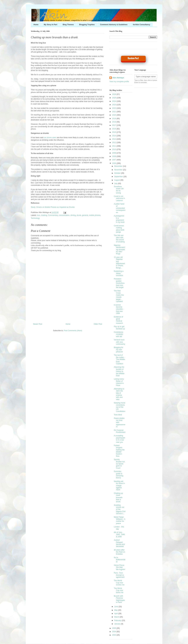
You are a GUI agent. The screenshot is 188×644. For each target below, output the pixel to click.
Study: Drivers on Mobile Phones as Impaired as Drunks (53, 207)
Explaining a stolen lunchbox (119, 273)
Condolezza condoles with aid (118, 334)
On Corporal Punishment (120, 431)
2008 (114, 156)
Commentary (53, 215)
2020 (114, 115)
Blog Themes (68, 25)
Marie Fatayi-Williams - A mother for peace (119, 520)
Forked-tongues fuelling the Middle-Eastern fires (119, 451)
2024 (114, 101)
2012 (114, 143)
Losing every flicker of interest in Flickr (119, 382)
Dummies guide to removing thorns (119, 475)
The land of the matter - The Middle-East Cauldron (120, 359)
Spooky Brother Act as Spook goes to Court (119, 464)
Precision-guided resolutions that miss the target (119, 283)
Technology (35, 218)
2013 (114, 139)
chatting (44, 215)
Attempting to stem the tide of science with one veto (119, 394)
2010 (114, 149)
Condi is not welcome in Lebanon (119, 198)
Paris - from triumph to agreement (119, 575)
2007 (114, 160)
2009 (114, 153)
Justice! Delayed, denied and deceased (119, 543)
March (117, 617)
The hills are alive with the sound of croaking (119, 239)
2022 (114, 108)
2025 (114, 98)
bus (38, 215)
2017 (114, 125)
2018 (114, 122)
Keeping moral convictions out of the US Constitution (120, 407)
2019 (114, 119)
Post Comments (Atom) (73, 331)
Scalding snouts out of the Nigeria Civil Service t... (120, 509)
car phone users (50, 138)
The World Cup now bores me (119, 590)
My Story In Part (50, 25)
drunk (79, 215)
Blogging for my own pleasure (119, 350)
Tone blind (118, 415)
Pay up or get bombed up (119, 328)
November (119, 170)
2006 (114, 163)
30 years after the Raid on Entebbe (119, 552)
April (116, 614)
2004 (114, 632)
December (119, 166)
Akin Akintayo (118, 78)
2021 (114, 112)
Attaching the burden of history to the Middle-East (119, 371)
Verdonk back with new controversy (119, 342)
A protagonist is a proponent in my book (119, 219)
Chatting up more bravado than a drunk (54, 37)
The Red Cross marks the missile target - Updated (119, 296)
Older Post (98, 324)
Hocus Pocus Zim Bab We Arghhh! (119, 567)
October (118, 173)
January (118, 624)
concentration (64, 215)
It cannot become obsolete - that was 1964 (119, 309)
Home (36, 25)
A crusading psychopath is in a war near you (119, 439)
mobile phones (95, 215)
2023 (114, 105)
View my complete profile (119, 82)
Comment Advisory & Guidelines (114, 25)
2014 (114, 136)
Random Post (133, 58)
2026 (114, 94)
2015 (114, 132)
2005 (114, 628)
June (116, 607)
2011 (114, 146)
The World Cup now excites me (119, 583)
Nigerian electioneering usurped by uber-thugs (119, 250)
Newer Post (38, 324)
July (116, 183)
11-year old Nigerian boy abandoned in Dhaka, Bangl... (119, 263)
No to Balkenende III (120, 560)
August (117, 180)
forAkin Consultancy (142, 25)
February (118, 620)
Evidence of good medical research (118, 320)
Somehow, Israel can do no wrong (119, 190)
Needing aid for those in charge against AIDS (119, 486)
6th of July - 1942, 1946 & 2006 (119, 535)
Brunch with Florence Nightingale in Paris (119, 599)
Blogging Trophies (87, 25)
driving (73, 215)
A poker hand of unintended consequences (120, 208)
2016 (114, 129)
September (119, 177)
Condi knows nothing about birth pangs (119, 229)
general (85, 215)
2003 (114, 635)
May (116, 610)
